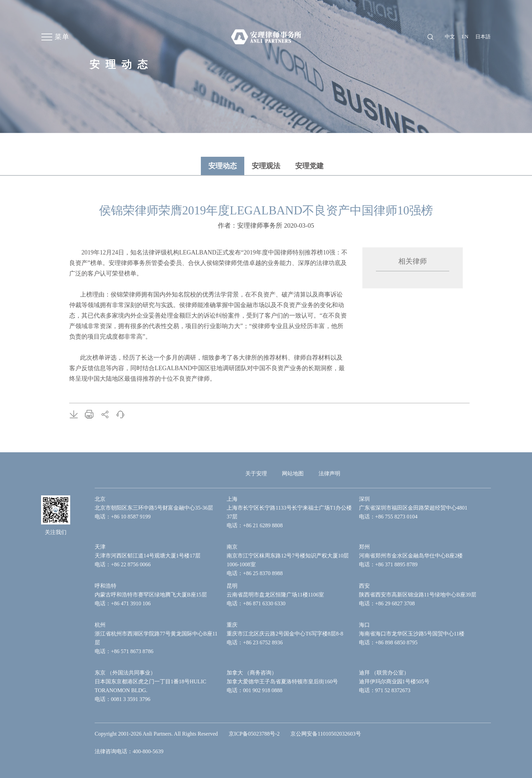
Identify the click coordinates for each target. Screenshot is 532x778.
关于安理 (256, 473)
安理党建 (309, 166)
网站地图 (293, 473)
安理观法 (266, 166)
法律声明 (329, 473)
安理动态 (223, 166)
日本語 (483, 37)
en (465, 37)
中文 (450, 37)
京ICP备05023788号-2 (254, 734)
